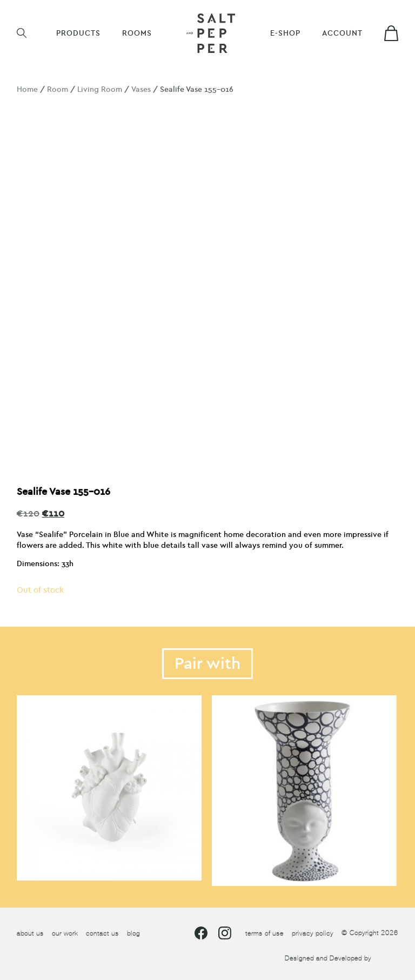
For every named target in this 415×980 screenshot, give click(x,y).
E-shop (285, 33)
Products (78, 33)
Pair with (207, 664)
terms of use (265, 934)
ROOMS (137, 33)
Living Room (100, 89)
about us (30, 934)
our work (65, 934)
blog (133, 934)
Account (342, 33)
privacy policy (313, 934)
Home (27, 89)
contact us (102, 934)
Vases (141, 89)
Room (58, 89)
